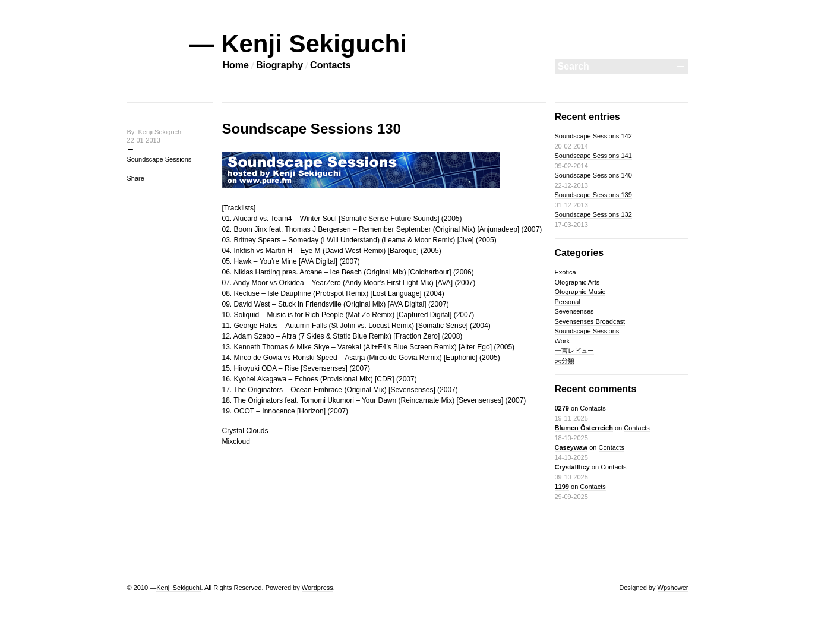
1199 (562, 487)
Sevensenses (574, 311)
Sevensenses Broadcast (590, 321)
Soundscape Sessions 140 (593, 175)
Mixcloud (236, 441)
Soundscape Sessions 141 (593, 156)
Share (136, 178)
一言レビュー (574, 351)
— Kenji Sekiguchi (298, 44)
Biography (279, 65)
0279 (562, 408)
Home (236, 65)
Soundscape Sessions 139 (593, 195)
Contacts (330, 65)
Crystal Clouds (245, 431)
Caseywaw (571, 447)
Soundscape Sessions (159, 159)
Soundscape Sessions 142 (593, 136)
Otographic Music (580, 292)
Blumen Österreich (584, 428)
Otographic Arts (577, 282)
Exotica (566, 272)
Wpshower (673, 588)
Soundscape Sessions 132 (593, 214)
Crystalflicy (572, 467)
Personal (568, 302)
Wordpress (318, 588)
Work (562, 341)
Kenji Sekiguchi (179, 588)
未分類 (565, 361)
